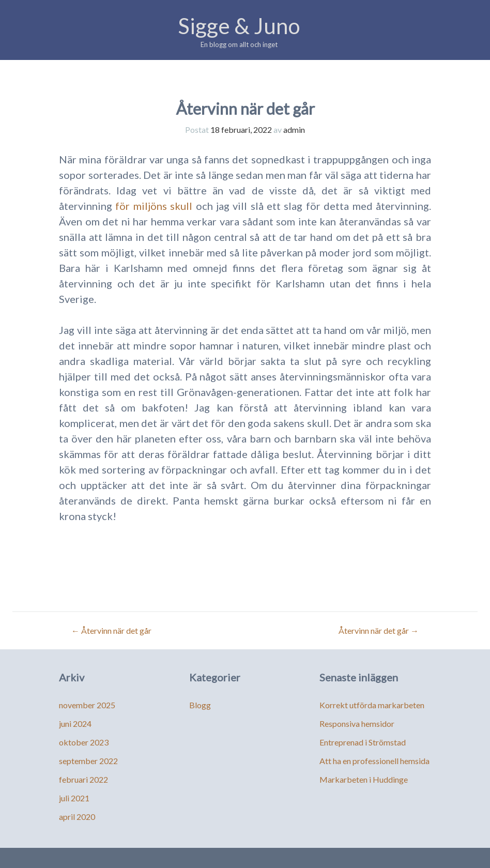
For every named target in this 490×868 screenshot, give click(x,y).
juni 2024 (75, 724)
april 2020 (77, 817)
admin (294, 130)
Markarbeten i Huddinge (364, 779)
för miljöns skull (154, 206)
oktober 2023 (84, 742)
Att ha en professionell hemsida (374, 761)
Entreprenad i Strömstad (363, 742)
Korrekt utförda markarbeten (372, 705)
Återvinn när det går (111, 630)
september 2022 (88, 761)
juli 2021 (74, 798)
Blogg (200, 705)
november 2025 (87, 705)
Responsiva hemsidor (357, 724)
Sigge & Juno (239, 26)
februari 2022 (83, 779)
